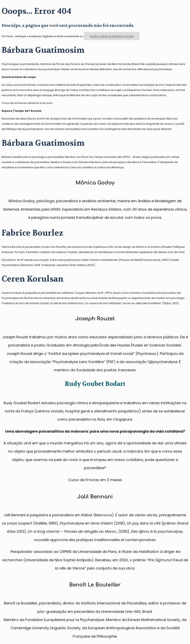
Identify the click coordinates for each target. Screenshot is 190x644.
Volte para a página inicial (112, 36)
